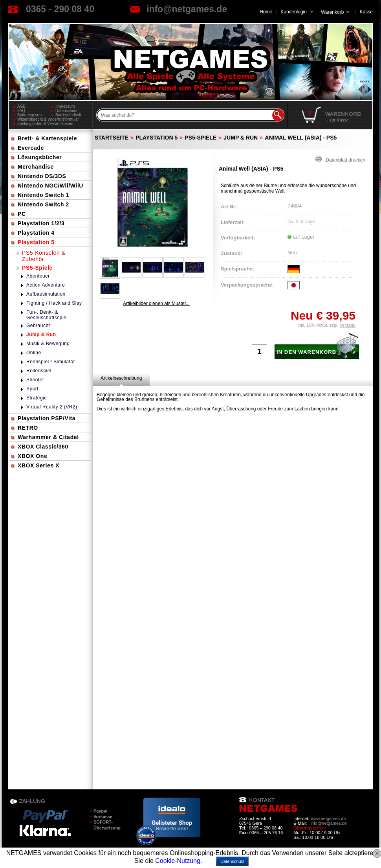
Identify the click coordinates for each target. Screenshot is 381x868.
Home (266, 12)
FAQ (21, 111)
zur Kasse (339, 120)
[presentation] (121, 378)
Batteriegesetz (30, 115)
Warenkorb (332, 12)
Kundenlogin (297, 12)
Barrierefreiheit (68, 115)
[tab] (121, 378)
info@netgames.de (187, 9)
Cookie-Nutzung (178, 861)
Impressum (65, 106)
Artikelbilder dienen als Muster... (156, 303)
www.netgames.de (328, 818)
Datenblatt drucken (340, 159)
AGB (21, 106)
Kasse (366, 12)
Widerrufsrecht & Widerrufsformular (48, 119)
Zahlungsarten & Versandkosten (45, 124)
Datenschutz (66, 111)
